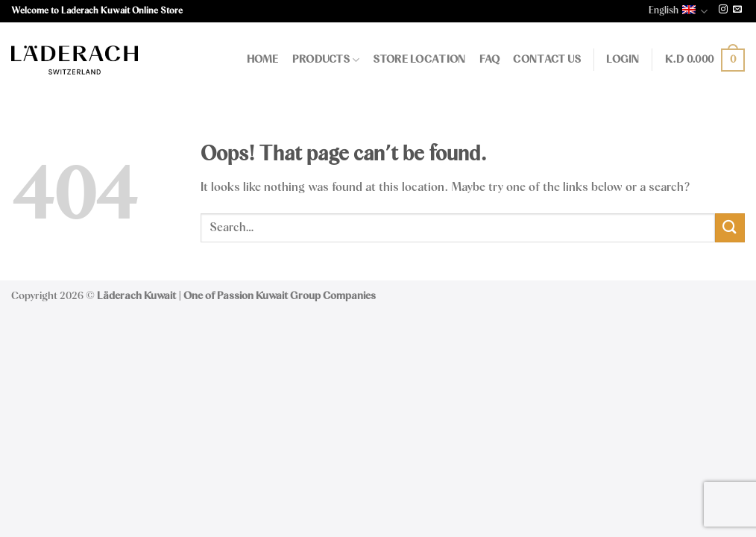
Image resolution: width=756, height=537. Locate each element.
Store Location (419, 60)
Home (263, 60)
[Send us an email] (737, 10)
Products (326, 60)
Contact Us (547, 60)
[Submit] (730, 228)
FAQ (490, 60)
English (678, 12)
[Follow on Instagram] (723, 10)
